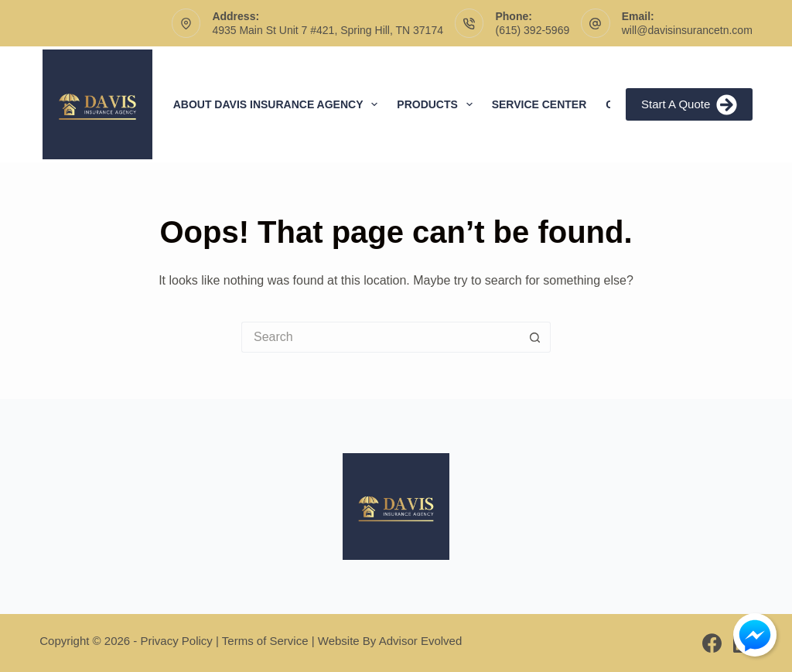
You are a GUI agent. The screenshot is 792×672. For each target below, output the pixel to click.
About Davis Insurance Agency (279, 104)
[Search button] (535, 337)
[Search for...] (381, 337)
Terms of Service (265, 641)
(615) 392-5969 (532, 30)
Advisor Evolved (421, 641)
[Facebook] (712, 643)
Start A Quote (689, 105)
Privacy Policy (177, 641)
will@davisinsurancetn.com (687, 30)
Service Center (539, 104)
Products (437, 104)
